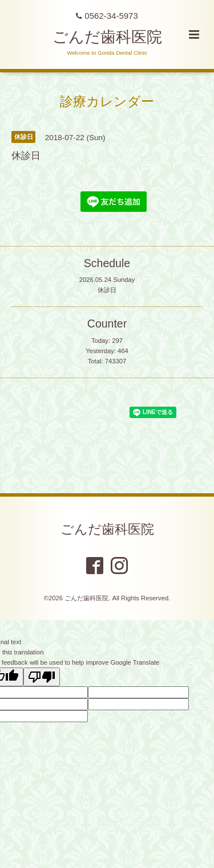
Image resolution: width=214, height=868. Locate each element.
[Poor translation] (42, 677)
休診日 (107, 290)
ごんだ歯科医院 (107, 37)
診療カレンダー (107, 101)
